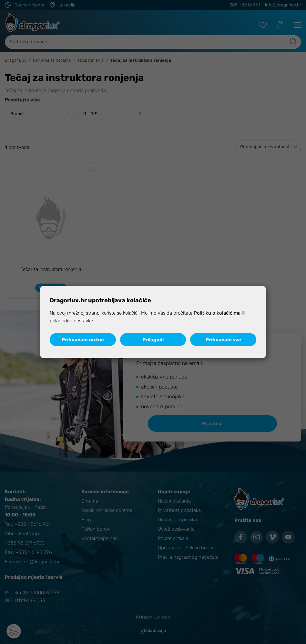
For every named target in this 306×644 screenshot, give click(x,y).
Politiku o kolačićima (217, 313)
